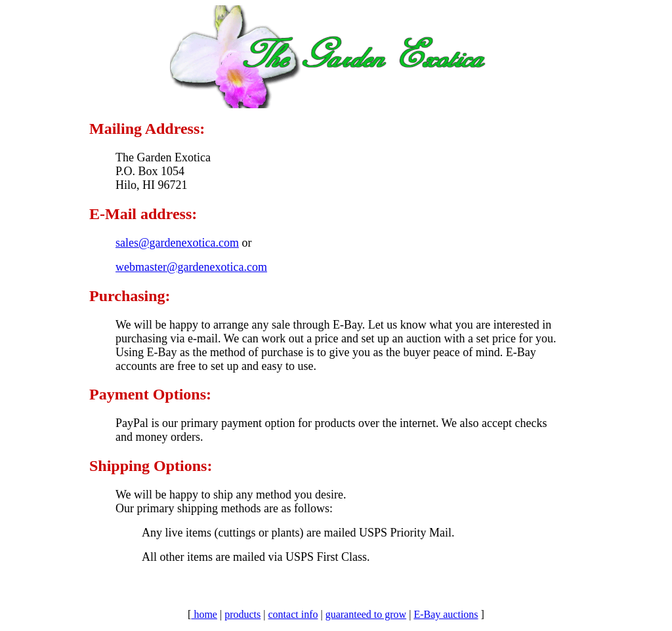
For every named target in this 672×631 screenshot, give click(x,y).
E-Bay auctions (446, 614)
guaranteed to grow (366, 614)
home (204, 614)
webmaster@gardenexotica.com (191, 267)
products (242, 614)
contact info (293, 614)
